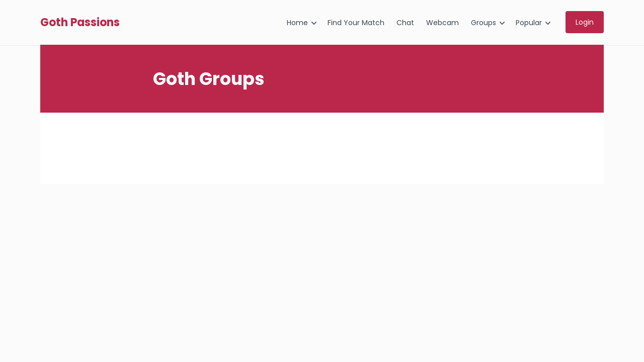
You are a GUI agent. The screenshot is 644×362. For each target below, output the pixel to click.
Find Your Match (356, 23)
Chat (405, 23)
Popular (529, 23)
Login (585, 22)
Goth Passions (80, 23)
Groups (484, 23)
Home (297, 23)
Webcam (442, 23)
